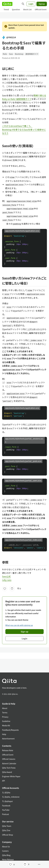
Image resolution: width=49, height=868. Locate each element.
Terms (5, 713)
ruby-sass (7, 580)
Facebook (6, 806)
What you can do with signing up (19, 625)
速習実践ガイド (32, 54)
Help (4, 734)
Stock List (27, 9)
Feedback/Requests (10, 730)
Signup (42, 4)
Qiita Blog (6, 855)
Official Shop (8, 835)
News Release (8, 859)
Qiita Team (7, 826)
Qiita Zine (6, 830)
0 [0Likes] (14, 864)
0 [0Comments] (19, 589)
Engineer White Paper (11, 776)
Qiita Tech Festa (9, 768)
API (3, 781)
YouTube (6, 810)
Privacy (5, 717)
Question (16, 9)
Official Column (9, 759)
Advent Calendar (9, 763)
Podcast (5, 814)
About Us (6, 847)
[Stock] (12, 589)
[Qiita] (7, 4)
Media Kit (6, 725)
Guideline (6, 721)
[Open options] (39, 864)
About (5, 708)
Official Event (41, 9)
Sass (11, 54)
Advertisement (8, 739)
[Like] (5, 589)
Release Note (8, 750)
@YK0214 (9, 37)
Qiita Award (7, 772)
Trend (6, 9)
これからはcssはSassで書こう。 (17, 126)
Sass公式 (6, 576)
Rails (5, 54)
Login (31, 4)
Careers (5, 851)
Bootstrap (19, 54)
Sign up (25, 631)
